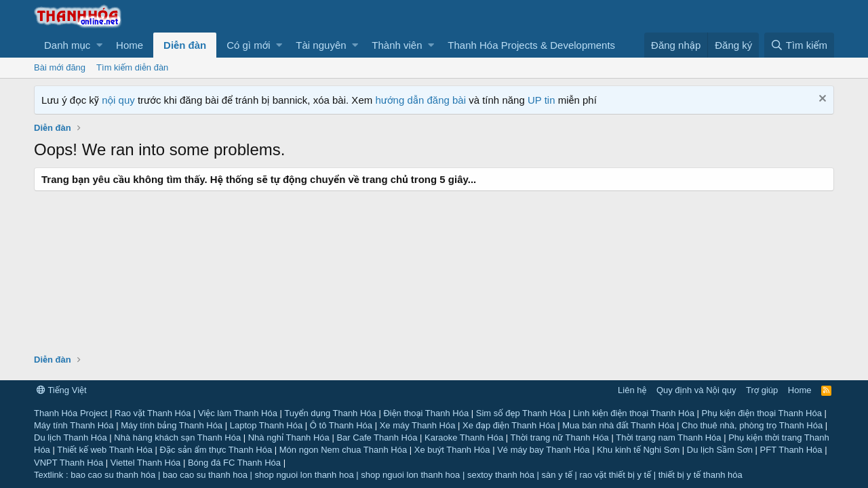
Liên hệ (632, 390)
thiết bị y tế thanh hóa (701, 475)
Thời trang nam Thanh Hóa (668, 438)
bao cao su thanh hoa (205, 475)
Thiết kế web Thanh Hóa (105, 450)
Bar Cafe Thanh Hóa (377, 438)
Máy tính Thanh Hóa (74, 425)
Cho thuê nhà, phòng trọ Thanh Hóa (752, 425)
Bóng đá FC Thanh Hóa (234, 463)
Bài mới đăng (60, 67)
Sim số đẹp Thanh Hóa (521, 413)
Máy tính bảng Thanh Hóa (172, 425)
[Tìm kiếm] (799, 45)
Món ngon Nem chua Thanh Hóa (343, 450)
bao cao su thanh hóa (113, 475)
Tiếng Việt (62, 390)
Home (130, 45)
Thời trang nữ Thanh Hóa (560, 438)
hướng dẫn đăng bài (420, 100)
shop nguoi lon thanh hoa (304, 475)
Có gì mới (248, 45)
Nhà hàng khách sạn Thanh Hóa (177, 438)
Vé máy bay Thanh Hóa (543, 450)
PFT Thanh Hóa (791, 450)
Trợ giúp (762, 390)
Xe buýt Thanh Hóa (452, 450)
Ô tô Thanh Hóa (341, 425)
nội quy (118, 100)
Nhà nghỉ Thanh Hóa (289, 438)
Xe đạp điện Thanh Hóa (509, 425)
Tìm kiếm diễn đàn (132, 67)
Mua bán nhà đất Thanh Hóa (618, 425)
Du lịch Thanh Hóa (71, 438)
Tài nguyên (321, 45)
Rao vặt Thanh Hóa (153, 413)
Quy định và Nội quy (696, 390)
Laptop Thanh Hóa (266, 425)
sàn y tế (557, 475)
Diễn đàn (185, 45)
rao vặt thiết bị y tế (615, 475)
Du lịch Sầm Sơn (720, 450)
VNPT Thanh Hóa (68, 463)
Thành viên (397, 45)
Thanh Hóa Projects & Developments (531, 45)
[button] (70, 45)
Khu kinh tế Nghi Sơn (638, 450)
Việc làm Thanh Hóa (238, 413)
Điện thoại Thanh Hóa (426, 413)
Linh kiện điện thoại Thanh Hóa (634, 413)
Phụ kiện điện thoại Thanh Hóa (761, 413)
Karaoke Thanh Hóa (464, 438)
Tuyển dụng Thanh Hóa (330, 413)
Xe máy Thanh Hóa (418, 425)
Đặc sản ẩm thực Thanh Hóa (216, 450)
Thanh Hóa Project (71, 413)
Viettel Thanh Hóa (146, 463)
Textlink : (51, 475)
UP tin (543, 100)
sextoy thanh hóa (501, 475)
